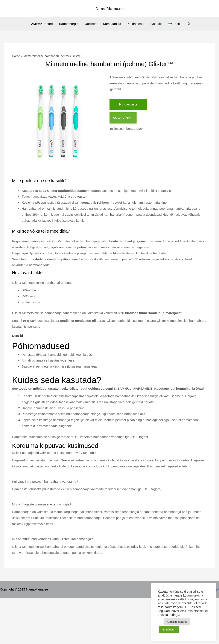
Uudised (91, 24)
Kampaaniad (112, 24)
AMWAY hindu (123, 118)
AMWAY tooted (42, 24)
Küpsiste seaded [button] (177, 622)
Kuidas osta (136, 24)
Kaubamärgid (69, 24)
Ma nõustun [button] (169, 630)
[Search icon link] (189, 24)
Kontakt (156, 24)
